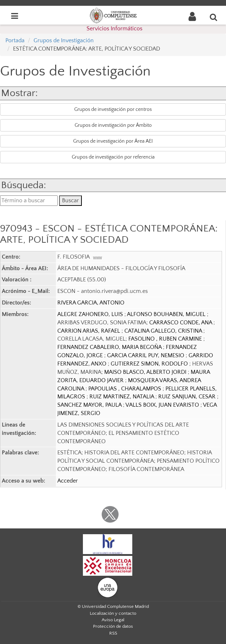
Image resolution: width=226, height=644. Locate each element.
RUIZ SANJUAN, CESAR (188, 397)
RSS (113, 633)
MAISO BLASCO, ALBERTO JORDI (146, 372)
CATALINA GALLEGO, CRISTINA (164, 331)
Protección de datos (113, 626)
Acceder (68, 481)
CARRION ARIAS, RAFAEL (89, 331)
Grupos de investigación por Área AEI (113, 141)
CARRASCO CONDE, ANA (181, 323)
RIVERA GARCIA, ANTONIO (91, 303)
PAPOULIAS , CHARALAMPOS (125, 389)
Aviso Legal (113, 620)
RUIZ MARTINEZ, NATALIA (122, 397)
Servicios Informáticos (114, 29)
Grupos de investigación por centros (113, 109)
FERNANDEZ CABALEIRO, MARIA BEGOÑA (110, 347)
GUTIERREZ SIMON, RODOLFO (150, 364)
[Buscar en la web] (214, 17)
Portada (15, 40)
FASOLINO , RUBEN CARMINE (166, 339)
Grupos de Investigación (64, 40)
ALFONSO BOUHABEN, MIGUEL (167, 314)
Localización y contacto (113, 613)
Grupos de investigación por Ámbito (113, 125)
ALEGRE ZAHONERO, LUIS (91, 314)
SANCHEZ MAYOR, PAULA (90, 405)
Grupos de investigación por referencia (113, 157)
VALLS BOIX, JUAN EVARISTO (163, 405)
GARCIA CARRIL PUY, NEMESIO (146, 355)
